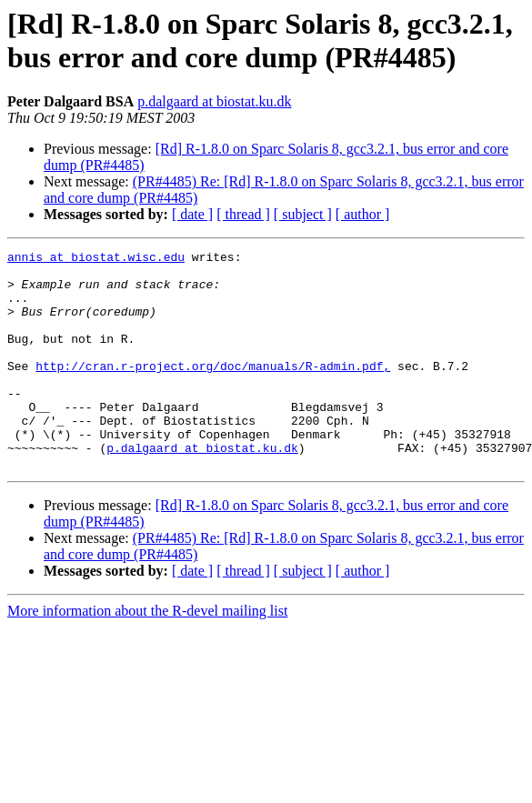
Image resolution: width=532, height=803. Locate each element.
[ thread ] (243, 214)
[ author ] (363, 214)
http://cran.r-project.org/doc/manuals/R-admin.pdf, (213, 390)
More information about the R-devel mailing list (147, 654)
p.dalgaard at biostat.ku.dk (214, 101)
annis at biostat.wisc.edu (96, 259)
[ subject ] (303, 214)
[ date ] (192, 214)
